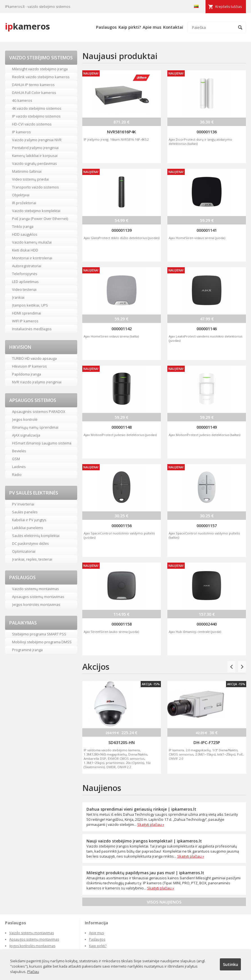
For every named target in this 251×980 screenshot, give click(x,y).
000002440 (207, 624)
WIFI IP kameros (25, 321)
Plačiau (33, 972)
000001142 (122, 329)
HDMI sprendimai (27, 313)
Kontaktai (173, 27)
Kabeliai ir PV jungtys (29, 520)
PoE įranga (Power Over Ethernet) (40, 219)
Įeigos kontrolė (25, 419)
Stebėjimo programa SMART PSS (39, 634)
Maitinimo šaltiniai (27, 171)
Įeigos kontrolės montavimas (36, 604)
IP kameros (21, 132)
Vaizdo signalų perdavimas (35, 163)
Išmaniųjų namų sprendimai (35, 427)
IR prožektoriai (24, 203)
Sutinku (231, 964)
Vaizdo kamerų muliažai (32, 242)
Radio (17, 475)
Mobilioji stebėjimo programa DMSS (42, 642)
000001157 (207, 525)
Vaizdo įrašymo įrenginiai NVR (37, 140)
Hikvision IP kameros (29, 366)
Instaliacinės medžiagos (32, 329)
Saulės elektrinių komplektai (36, 536)
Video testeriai (24, 289)
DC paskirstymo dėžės (30, 543)
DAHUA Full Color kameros (34, 93)
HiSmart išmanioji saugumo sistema (42, 443)
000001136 (207, 132)
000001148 (122, 427)
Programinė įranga (27, 650)
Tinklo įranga (23, 226)
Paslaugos (106, 27)
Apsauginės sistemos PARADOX (39, 412)
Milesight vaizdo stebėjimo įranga (40, 69)
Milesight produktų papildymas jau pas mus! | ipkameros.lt (145, 873)
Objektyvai (21, 195)
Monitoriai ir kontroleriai (32, 258)
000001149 (207, 427)
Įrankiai (18, 297)
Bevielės (19, 451)
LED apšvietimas (25, 282)
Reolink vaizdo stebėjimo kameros (41, 77)
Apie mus (152, 27)
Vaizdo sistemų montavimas (36, 589)
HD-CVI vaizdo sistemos (32, 124)
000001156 (122, 525)
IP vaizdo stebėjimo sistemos (36, 116)
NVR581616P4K (121, 132)
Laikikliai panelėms (28, 528)
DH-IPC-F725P (207, 742)
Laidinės (19, 467)
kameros (28, 26)
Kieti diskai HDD (25, 250)
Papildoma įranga (27, 374)
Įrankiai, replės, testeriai (32, 559)
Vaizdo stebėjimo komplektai (36, 211)
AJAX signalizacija (26, 435)
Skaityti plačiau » (151, 824)
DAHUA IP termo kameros (33, 85)
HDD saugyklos (25, 234)
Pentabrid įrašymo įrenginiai (35, 148)
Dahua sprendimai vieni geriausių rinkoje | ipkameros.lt (141, 809)
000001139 (122, 230)
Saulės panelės (25, 512)
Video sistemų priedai (30, 179)
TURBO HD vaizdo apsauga (34, 358)
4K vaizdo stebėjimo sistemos (37, 108)
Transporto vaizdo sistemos (36, 187)
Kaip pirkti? (130, 27)
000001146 (207, 329)
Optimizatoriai (24, 551)
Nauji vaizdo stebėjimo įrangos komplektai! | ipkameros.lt (144, 841)
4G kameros (22, 100)
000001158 (122, 624)
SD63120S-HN (122, 742)
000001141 (207, 230)
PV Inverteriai (23, 504)
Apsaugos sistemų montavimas (38, 597)
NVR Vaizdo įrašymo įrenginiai (37, 382)
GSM (16, 459)
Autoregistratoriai (27, 266)
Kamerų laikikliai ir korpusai (35, 156)
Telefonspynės (25, 274)
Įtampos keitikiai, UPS (30, 305)
